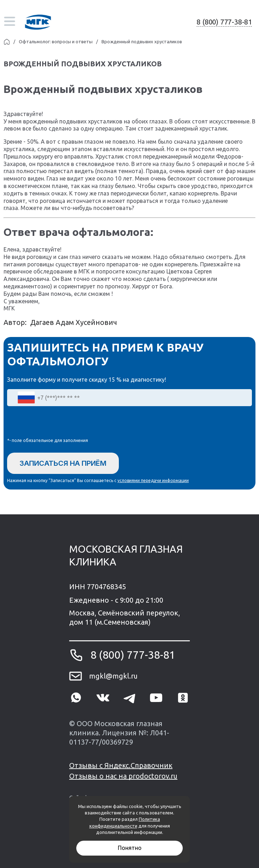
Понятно (130, 848)
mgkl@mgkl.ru (113, 676)
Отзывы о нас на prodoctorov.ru (123, 776)
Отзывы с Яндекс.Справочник (121, 765)
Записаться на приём (63, 463)
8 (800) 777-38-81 (224, 22)
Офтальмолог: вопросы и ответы (56, 42)
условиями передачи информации (153, 480)
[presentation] (61, 424)
